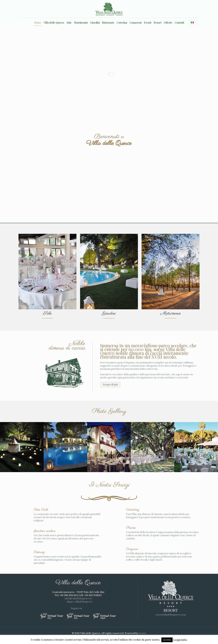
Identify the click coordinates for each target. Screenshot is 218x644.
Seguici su (78, 608)
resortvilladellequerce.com (171, 615)
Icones (142, 633)
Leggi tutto (180, 640)
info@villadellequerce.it (78, 598)
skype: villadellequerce (78, 602)
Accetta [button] (167, 640)
